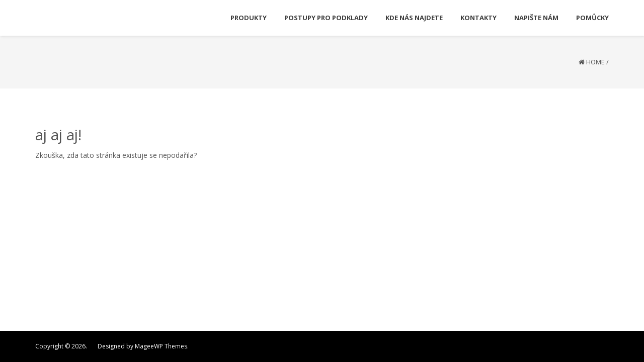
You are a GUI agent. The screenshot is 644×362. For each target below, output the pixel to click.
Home (595, 62)
